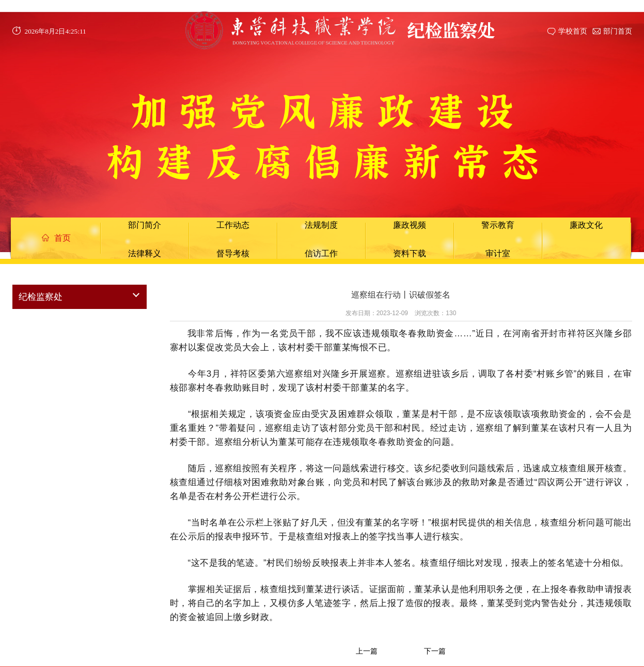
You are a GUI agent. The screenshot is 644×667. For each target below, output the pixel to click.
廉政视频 (410, 225)
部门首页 (618, 31)
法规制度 (321, 225)
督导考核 (233, 253)
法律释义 (145, 253)
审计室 (498, 253)
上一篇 (367, 651)
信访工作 (321, 253)
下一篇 (435, 651)
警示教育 (498, 225)
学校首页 (573, 31)
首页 (56, 238)
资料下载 (410, 253)
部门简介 (145, 225)
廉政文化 (586, 225)
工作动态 (233, 225)
